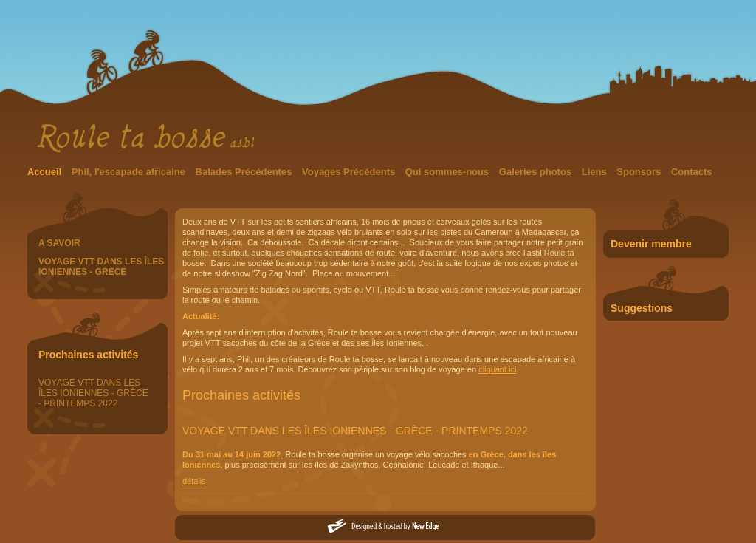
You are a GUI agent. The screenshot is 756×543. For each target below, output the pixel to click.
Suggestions (642, 308)
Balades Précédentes (245, 172)
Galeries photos (537, 172)
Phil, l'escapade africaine (130, 172)
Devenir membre (651, 244)
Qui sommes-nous (449, 172)
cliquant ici (497, 369)
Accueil (46, 172)
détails (194, 481)
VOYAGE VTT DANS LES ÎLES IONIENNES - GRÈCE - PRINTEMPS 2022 (93, 393)
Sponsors (640, 172)
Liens (596, 172)
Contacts (692, 172)
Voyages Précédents (350, 172)
